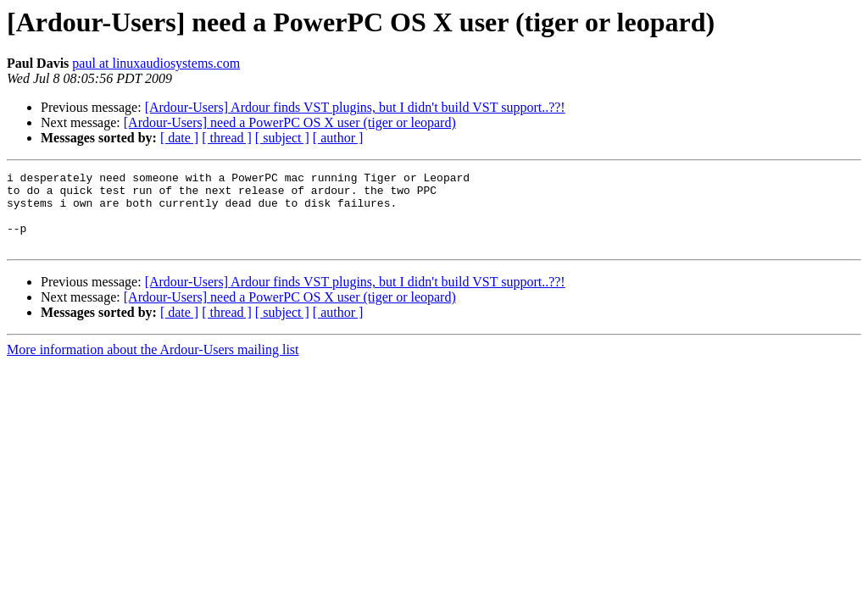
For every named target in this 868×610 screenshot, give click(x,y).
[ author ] (338, 138)
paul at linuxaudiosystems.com (156, 63)
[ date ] (179, 138)
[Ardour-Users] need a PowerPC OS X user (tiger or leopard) (290, 122)
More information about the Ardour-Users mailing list (153, 365)
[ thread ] (227, 138)
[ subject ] (282, 138)
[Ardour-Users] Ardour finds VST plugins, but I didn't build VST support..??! (355, 107)
